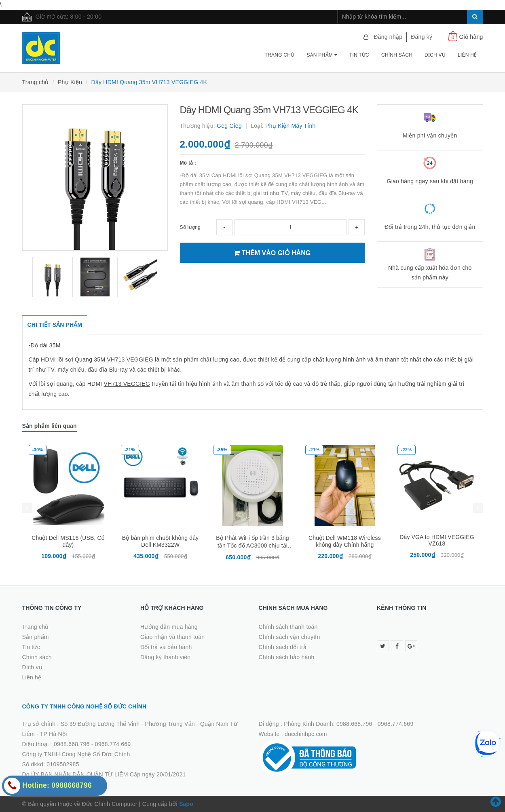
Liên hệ (467, 55)
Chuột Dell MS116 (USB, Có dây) (68, 541)
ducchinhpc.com (306, 734)
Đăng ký (422, 37)
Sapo (186, 804)
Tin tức (359, 55)
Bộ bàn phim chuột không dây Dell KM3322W (160, 541)
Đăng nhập (388, 37)
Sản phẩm (322, 55)
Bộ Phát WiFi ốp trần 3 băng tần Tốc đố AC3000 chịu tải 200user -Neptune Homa (252, 545)
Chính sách (397, 55)
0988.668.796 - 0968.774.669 (92, 744)
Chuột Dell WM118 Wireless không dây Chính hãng (345, 541)
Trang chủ (280, 55)
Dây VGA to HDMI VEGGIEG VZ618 (437, 540)
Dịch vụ (435, 55)
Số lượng (190, 227)
